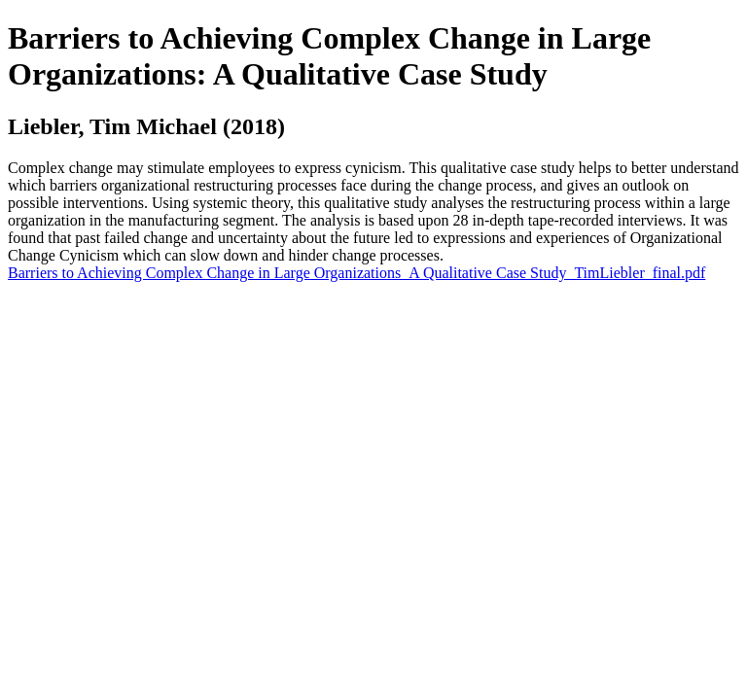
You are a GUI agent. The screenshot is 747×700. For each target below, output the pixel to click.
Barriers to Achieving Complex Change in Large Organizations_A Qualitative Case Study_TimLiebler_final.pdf (356, 273)
